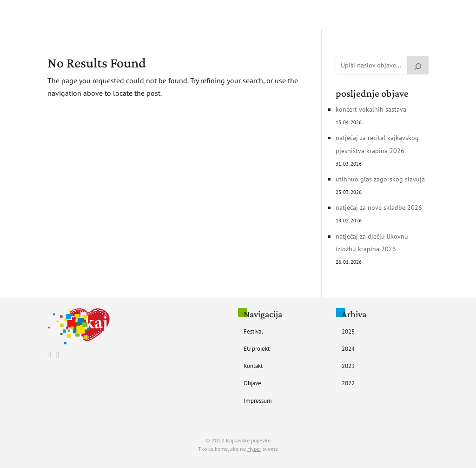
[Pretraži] (418, 65)
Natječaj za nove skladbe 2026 (379, 207)
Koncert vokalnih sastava (371, 109)
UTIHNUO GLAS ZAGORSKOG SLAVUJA (380, 179)
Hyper (254, 449)
